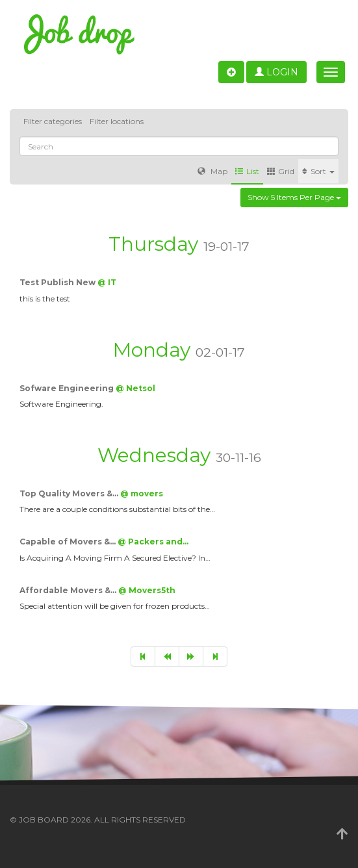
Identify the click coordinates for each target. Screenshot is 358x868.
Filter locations (117, 121)
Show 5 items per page (294, 197)
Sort (318, 171)
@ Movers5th (147, 590)
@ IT (107, 282)
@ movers (142, 493)
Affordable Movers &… (69, 590)
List (247, 171)
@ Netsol (135, 388)
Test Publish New (58, 282)
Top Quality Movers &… (70, 493)
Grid (281, 171)
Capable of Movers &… (69, 542)
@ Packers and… (153, 542)
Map (212, 171)
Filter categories (53, 121)
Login (276, 72)
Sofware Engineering (68, 388)
